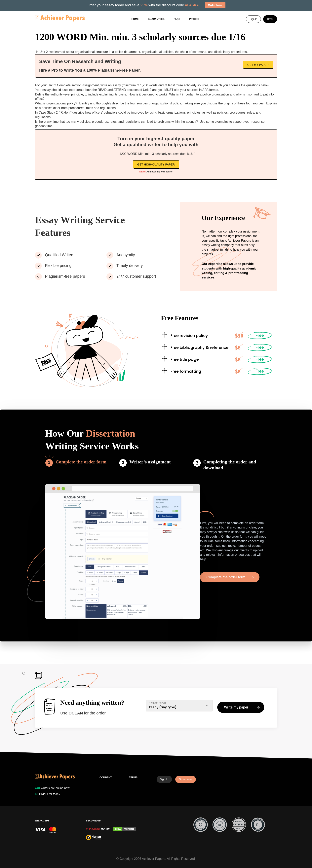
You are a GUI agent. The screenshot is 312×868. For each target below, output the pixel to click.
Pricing (194, 19)
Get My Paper (258, 65)
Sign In (253, 19)
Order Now (186, 779)
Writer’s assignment (150, 462)
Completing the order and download (230, 465)
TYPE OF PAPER (157, 703)
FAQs (177, 19)
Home (135, 19)
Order (270, 19)
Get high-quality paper (156, 164)
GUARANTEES (156, 19)
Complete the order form (81, 462)
